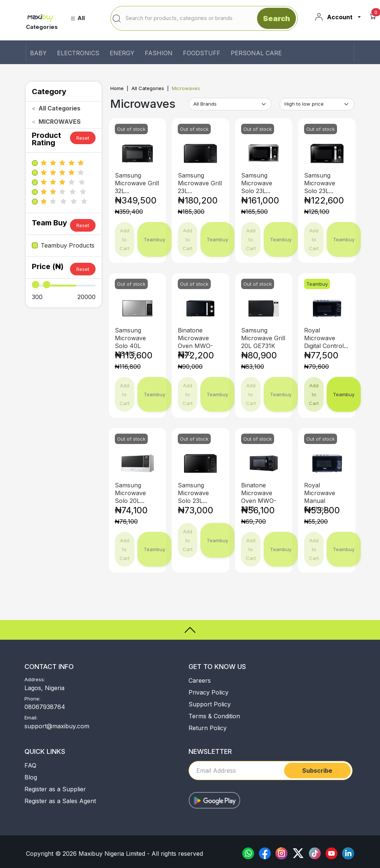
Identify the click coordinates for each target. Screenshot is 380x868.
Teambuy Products (68, 245)
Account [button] (334, 17)
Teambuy (344, 394)
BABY (38, 53)
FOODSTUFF (202, 53)
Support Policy (210, 704)
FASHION (159, 53)
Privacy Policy (209, 692)
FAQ (30, 765)
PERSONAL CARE (256, 53)
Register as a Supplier (55, 789)
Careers (200, 680)
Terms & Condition (214, 716)
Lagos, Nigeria (44, 688)
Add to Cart (314, 394)
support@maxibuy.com (57, 726)
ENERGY (122, 53)
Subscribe (317, 771)
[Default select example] (230, 104)
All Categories (148, 88)
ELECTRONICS (78, 53)
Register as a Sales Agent (60, 801)
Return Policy (208, 728)
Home (117, 88)
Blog (31, 777)
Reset (83, 138)
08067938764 (45, 707)
